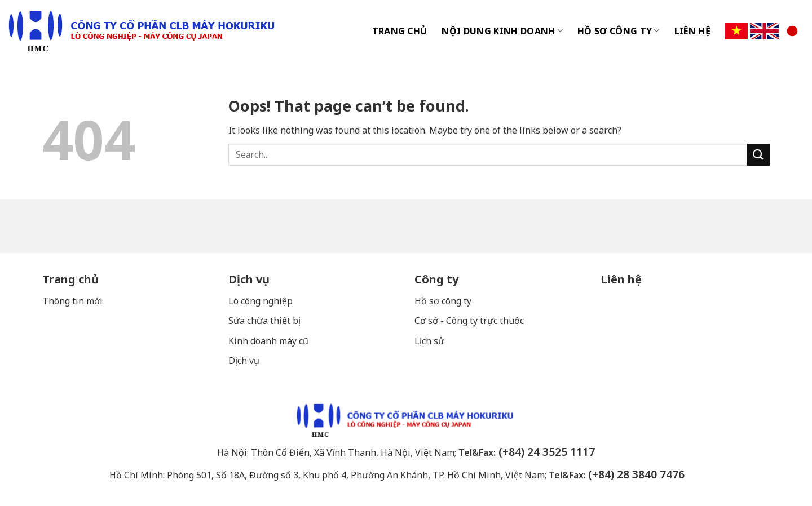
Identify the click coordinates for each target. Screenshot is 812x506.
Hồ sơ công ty (443, 301)
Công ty (436, 279)
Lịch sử (429, 341)
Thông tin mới (72, 301)
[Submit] (758, 155)
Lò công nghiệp (261, 301)
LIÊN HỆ (692, 31)
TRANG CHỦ (400, 31)
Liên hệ (621, 279)
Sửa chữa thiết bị (266, 321)
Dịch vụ (249, 279)
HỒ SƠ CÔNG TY (619, 31)
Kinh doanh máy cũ (268, 341)
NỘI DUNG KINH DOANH (502, 31)
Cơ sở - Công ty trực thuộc (470, 321)
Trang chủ (70, 279)
